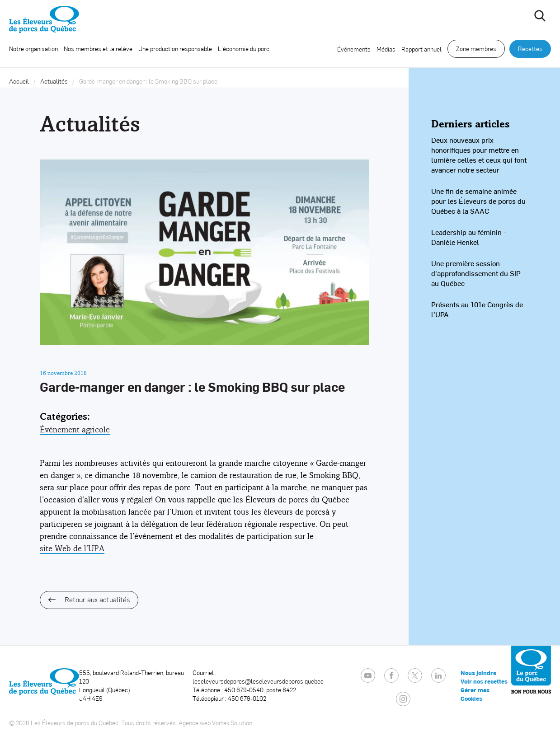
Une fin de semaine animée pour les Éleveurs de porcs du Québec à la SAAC (478, 201)
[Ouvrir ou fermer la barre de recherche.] (540, 16)
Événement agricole (75, 430)
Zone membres (476, 49)
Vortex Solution (232, 723)
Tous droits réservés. (149, 723)
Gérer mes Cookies (475, 694)
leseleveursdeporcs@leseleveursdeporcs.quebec (258, 681)
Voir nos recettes (484, 681)
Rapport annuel (421, 49)
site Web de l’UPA (72, 548)
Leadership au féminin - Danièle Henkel (469, 237)
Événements (354, 49)
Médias (386, 49)
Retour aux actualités (89, 599)
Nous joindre (478, 673)
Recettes (530, 49)
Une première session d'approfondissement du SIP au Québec (476, 273)
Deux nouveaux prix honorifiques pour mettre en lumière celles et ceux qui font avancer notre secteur (479, 155)
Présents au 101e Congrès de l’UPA (477, 309)
